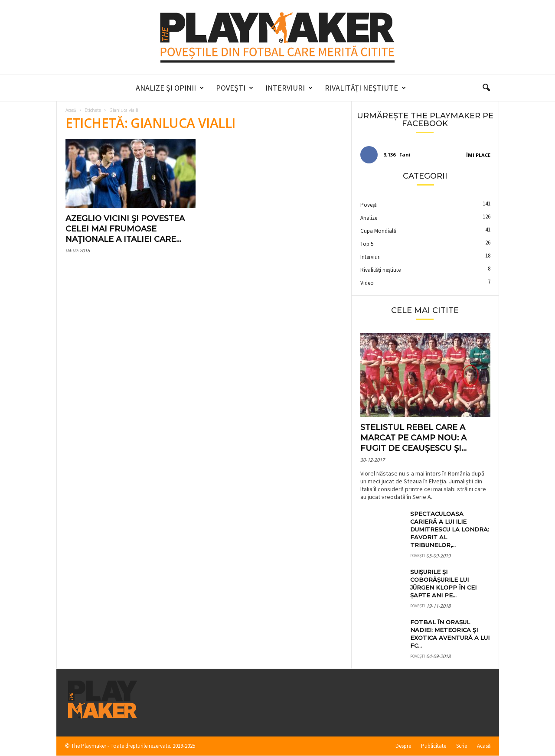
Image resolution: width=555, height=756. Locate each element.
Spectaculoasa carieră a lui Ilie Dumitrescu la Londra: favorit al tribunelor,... (450, 529)
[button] (486, 88)
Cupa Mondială (378, 231)
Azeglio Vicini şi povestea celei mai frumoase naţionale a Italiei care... (125, 229)
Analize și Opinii (170, 88)
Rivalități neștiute (365, 88)
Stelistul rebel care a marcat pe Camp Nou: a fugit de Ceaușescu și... (413, 438)
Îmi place (478, 155)
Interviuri (289, 88)
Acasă (71, 110)
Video (367, 283)
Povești (235, 88)
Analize (369, 218)
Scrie (462, 746)
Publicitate (434, 746)
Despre (403, 746)
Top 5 (367, 244)
